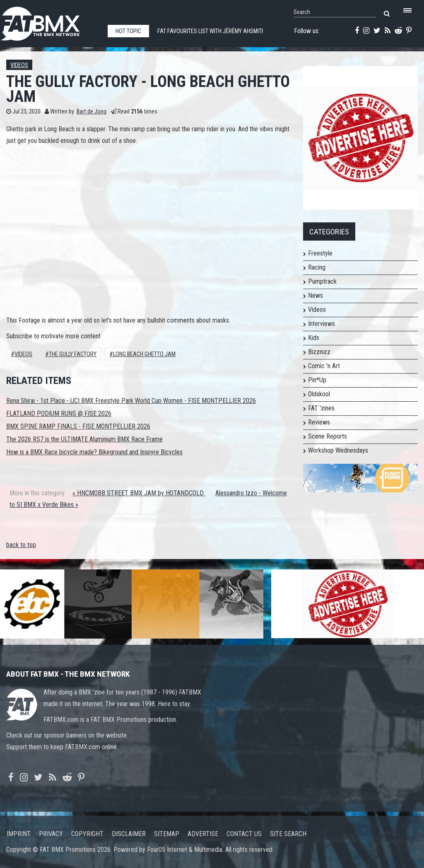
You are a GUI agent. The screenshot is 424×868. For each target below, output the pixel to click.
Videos (19, 65)
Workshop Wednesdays (338, 450)
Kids (314, 338)
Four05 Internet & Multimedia (185, 850)
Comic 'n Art (324, 366)
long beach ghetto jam (144, 354)
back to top (21, 545)
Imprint (19, 834)
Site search (288, 834)
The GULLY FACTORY (73, 354)
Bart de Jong (92, 112)
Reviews (319, 422)
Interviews (322, 324)
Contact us (244, 834)
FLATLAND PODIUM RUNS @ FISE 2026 (59, 414)
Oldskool (319, 394)
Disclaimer (129, 834)
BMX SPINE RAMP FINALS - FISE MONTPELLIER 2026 (78, 426)
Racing (317, 267)
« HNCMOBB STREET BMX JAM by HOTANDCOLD (139, 493)
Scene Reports (328, 436)
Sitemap (167, 834)
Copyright (87, 834)
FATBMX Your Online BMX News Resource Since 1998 (50, 21)
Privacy (51, 834)
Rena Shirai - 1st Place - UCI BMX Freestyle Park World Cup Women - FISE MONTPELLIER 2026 (131, 401)
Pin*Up (317, 380)
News (316, 295)
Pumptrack (322, 281)
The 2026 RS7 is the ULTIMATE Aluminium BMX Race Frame (84, 439)
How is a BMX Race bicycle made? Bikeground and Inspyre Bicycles (94, 452)
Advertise (203, 834)
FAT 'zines (321, 408)
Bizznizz (319, 352)
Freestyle (320, 253)
